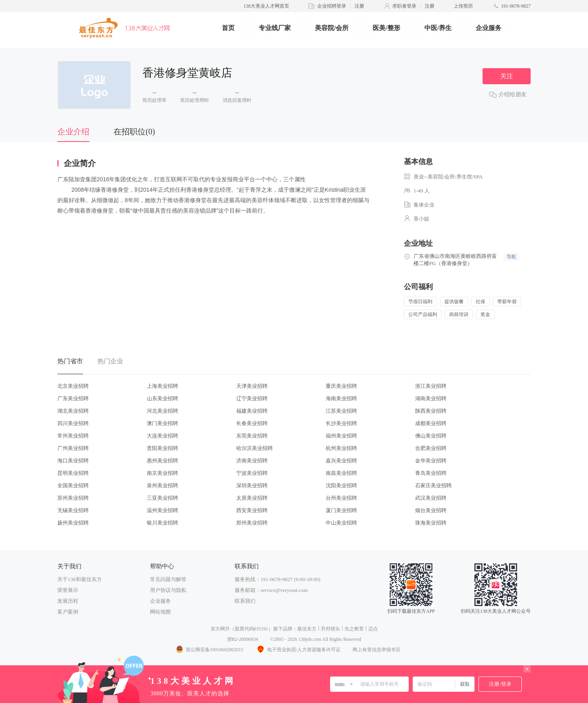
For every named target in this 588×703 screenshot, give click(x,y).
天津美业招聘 (252, 386)
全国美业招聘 (73, 485)
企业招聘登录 (332, 6)
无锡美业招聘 (73, 510)
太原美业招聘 (252, 498)
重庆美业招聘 (341, 386)
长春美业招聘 (252, 423)
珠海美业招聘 (431, 523)
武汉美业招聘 (431, 498)
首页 (228, 28)
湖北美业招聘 (73, 411)
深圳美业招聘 (252, 485)
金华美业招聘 (431, 461)
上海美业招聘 (162, 386)
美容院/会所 (332, 28)
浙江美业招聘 (431, 386)
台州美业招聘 (341, 498)
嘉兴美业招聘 (341, 461)
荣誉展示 (68, 590)
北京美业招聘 (73, 386)
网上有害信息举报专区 (377, 650)
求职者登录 (404, 6)
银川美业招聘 (162, 523)
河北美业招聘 (162, 411)
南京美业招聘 (162, 473)
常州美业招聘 (73, 436)
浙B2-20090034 (243, 639)
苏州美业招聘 (73, 498)
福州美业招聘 (341, 436)
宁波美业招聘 (252, 473)
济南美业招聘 (252, 461)
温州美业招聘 (162, 510)
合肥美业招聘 (431, 448)
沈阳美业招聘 (341, 485)
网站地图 (160, 612)
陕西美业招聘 (431, 411)
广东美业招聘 (73, 398)
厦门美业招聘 (341, 510)
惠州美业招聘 (162, 461)
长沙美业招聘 (341, 423)
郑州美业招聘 (252, 523)
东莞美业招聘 (252, 436)
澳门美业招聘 (162, 423)
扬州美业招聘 (73, 523)
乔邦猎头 (330, 629)
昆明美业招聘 (73, 473)
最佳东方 (307, 629)
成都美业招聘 (431, 423)
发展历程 (68, 601)
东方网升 (220, 629)
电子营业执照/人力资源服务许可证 (298, 650)
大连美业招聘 (162, 436)
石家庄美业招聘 (433, 485)
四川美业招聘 (73, 423)
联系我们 (245, 601)
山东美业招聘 (162, 398)
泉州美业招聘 (162, 485)
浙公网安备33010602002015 (209, 650)
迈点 (373, 629)
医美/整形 (386, 28)
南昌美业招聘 (341, 473)
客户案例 (68, 612)
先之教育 (354, 629)
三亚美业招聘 (162, 498)
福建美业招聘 (252, 411)
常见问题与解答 (168, 579)
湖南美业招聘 (431, 398)
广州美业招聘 (73, 448)
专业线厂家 (275, 28)
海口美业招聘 (73, 461)
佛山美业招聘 (431, 436)
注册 (359, 6)
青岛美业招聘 (431, 473)
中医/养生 (438, 28)
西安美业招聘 (252, 510)
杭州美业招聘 (341, 448)
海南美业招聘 (341, 398)
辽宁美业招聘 (252, 398)
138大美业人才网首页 (266, 6)
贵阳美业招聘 (162, 448)
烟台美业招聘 (431, 510)
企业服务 (489, 28)
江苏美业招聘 (341, 411)
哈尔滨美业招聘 (254, 448)
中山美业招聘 (341, 523)
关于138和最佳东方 (80, 579)
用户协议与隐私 (168, 590)
